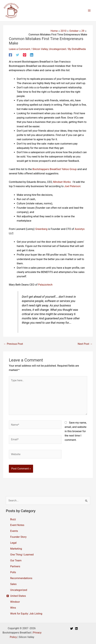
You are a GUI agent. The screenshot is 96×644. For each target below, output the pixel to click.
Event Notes (17, 525)
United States (18, 596)
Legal (13, 543)
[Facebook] (10, 55)
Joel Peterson (72, 186)
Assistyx (80, 229)
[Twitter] (17, 55)
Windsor (15, 602)
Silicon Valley (40, 49)
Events (14, 531)
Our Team (16, 560)
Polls (13, 572)
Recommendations (21, 578)
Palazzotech (45, 285)
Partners (15, 566)
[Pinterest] (25, 55)
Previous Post (13, 344)
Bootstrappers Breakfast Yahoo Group (55, 169)
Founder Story (18, 537)
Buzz (13, 519)
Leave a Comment (19, 49)
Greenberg (41, 229)
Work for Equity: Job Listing (26, 614)
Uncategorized (57, 49)
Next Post (85, 344)
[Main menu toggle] (89, 11)
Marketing (16, 549)
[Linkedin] (32, 55)
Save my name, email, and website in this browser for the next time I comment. (76, 431)
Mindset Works (62, 182)
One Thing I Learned (22, 555)
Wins (13, 608)
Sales (13, 584)
